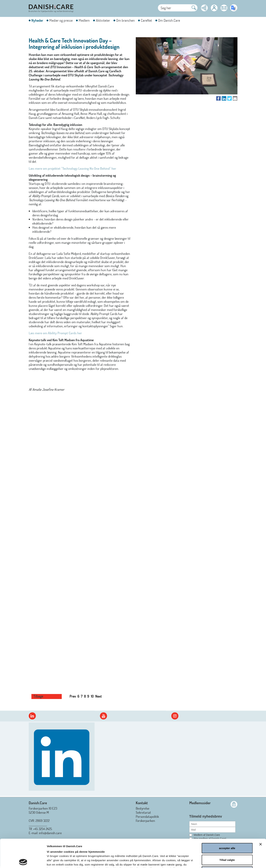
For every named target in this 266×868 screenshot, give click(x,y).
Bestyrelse (143, 808)
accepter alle (227, 820)
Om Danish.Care (169, 20)
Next (99, 696)
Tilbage (38, 696)
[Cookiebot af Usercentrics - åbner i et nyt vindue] (23, 861)
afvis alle (227, 843)
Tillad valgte (227, 832)
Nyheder (37, 20)
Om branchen (125, 20)
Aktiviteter (103, 20)
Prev (73, 696)
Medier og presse (61, 20)
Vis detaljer (192, 861)
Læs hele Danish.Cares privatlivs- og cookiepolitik (122, 845)
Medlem (84, 20)
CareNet (146, 20)
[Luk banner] (260, 816)
